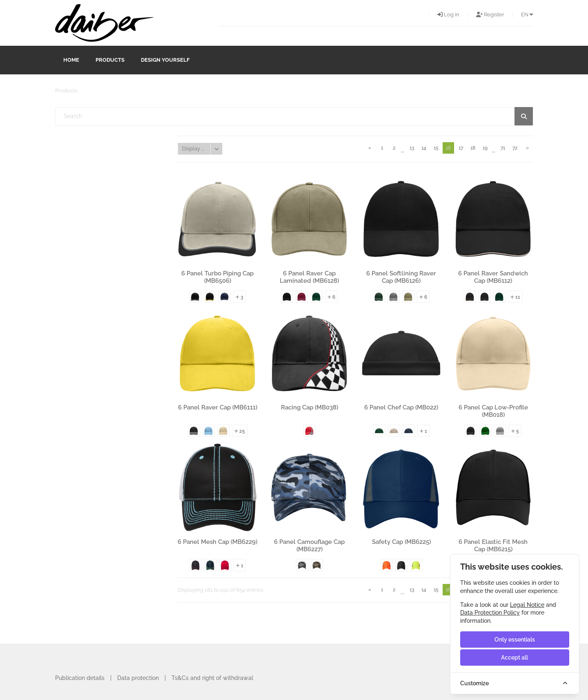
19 (485, 148)
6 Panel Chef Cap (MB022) (401, 407)
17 (461, 148)
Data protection (138, 678)
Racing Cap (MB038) (310, 407)
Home (71, 60)
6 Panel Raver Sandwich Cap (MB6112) (493, 277)
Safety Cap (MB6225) (401, 542)
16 (448, 148)
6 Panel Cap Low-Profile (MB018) (493, 411)
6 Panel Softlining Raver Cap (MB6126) (401, 277)
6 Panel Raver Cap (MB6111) (218, 407)
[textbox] (294, 116)
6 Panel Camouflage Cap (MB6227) (309, 546)
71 (503, 148)
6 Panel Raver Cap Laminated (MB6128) (309, 277)
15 (436, 148)
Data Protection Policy (490, 613)
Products (110, 60)
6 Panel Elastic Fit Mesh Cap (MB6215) (493, 546)
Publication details (80, 678)
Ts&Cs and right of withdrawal (212, 678)
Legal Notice (527, 605)
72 (515, 148)
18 (473, 148)
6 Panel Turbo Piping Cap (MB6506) (217, 277)
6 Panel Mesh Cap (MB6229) (217, 542)
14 (424, 148)
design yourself (165, 60)
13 (412, 148)
